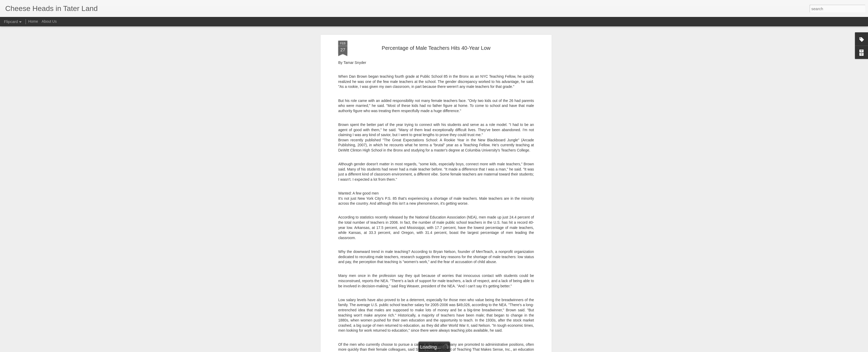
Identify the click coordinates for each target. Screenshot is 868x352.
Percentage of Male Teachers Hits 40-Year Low (436, 31)
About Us (49, 21)
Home (33, 21)
